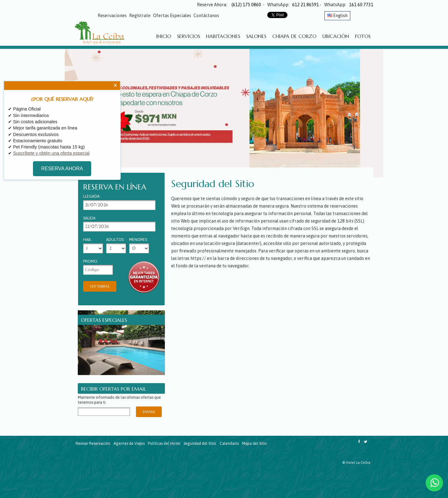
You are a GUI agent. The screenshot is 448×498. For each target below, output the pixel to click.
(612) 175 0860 (245, 5)
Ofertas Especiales (172, 16)
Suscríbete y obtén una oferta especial (51, 153)
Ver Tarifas (100, 286)
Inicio (164, 36)
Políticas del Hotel (164, 443)
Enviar (149, 412)
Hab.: (88, 240)
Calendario (229, 443)
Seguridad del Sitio (200, 443)
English (337, 16)
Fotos (363, 36)
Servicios (189, 36)
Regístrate (140, 16)
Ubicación (336, 36)
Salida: (90, 218)
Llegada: (92, 197)
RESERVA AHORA (59, 169)
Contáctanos (206, 16)
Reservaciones (112, 16)
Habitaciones (223, 36)
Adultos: (115, 240)
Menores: (138, 240)
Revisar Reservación (93, 443)
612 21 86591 (306, 5)
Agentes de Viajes (129, 443)
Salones (256, 36)
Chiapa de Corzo (294, 36)
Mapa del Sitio (254, 443)
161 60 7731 (361, 5)
